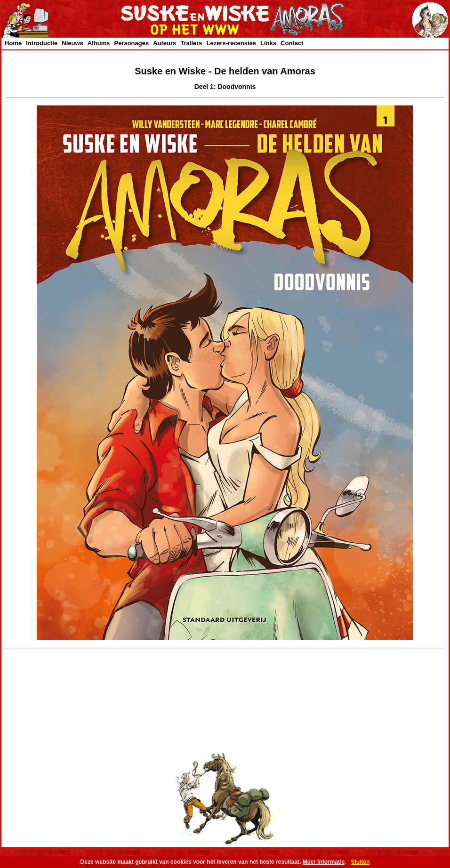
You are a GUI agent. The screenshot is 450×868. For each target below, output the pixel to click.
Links (268, 43)
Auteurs (165, 43)
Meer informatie (324, 862)
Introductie (42, 43)
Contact (292, 43)
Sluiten (360, 862)
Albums (99, 43)
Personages (131, 43)
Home (13, 43)
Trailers (191, 43)
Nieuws (72, 43)
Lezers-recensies (232, 43)
